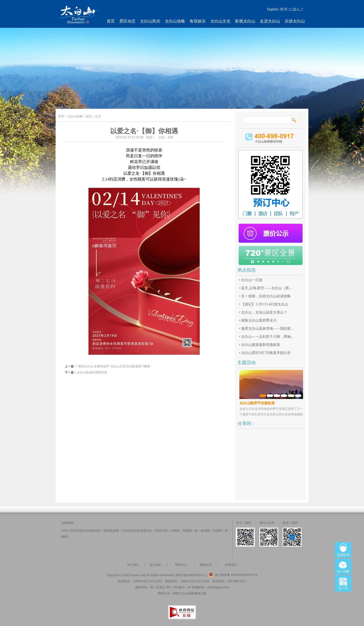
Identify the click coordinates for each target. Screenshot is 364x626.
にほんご (296, 9)
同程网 (217, 531)
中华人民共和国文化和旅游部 (81, 531)
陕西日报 (161, 531)
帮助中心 (181, 565)
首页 (111, 21)
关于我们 (133, 565)
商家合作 (206, 565)
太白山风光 (150, 21)
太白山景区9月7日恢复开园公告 (266, 353)
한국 (284, 9)
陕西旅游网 (111, 531)
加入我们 (156, 565)
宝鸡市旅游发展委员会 (137, 531)
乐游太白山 (295, 21)
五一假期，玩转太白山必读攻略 (266, 296)
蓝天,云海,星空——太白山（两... (266, 288)
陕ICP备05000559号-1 (191, 575)
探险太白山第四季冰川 (259, 320)
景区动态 (127, 21)
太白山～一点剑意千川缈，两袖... (267, 337)
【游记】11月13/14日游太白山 (265, 304)
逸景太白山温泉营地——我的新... (267, 329)
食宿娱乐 (198, 21)
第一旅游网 (202, 531)
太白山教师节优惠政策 (257, 403)
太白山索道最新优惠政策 (261, 345)
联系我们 (231, 565)
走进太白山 (270, 21)
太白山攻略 (175, 21)
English (272, 9)
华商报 (175, 531)
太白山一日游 (252, 280)
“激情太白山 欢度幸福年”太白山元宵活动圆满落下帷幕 (113, 366)
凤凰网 (187, 531)
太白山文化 (220, 21)
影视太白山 (245, 21)
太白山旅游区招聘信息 (92, 372)
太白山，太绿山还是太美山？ (264, 312)
